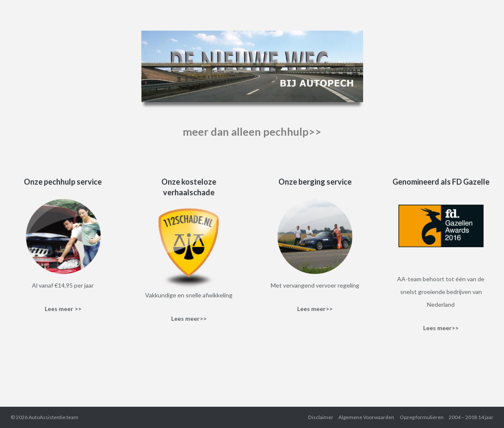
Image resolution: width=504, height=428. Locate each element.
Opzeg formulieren (422, 417)
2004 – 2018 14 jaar (471, 417)
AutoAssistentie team (53, 417)
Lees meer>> (189, 318)
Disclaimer (321, 417)
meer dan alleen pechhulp (246, 131)
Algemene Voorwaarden (366, 417)
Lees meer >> (63, 309)
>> (315, 131)
